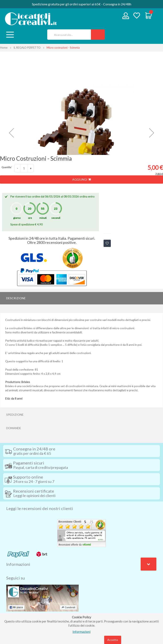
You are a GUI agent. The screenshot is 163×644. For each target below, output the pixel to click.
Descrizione (16, 298)
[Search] (98, 35)
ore (30, 218)
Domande (14, 428)
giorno (17, 218)
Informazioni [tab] (18, 564)
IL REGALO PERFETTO (27, 48)
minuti (43, 218)
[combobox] (68, 35)
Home (4, 48)
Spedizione (15, 415)
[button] (11, 133)
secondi (56, 218)
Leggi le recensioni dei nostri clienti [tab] (40, 508)
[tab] (81, 298)
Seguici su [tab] (16, 578)
